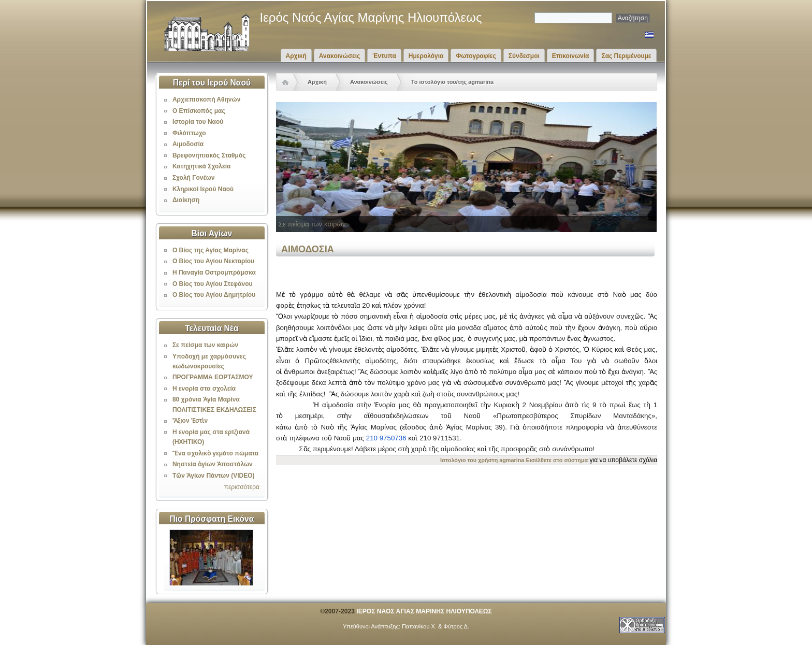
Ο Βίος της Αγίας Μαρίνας (211, 250)
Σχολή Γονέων (194, 178)
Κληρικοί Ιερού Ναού (203, 189)
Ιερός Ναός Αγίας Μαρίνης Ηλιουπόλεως (371, 17)
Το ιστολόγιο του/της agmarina (452, 82)
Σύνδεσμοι (524, 56)
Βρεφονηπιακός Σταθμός (209, 155)
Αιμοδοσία (188, 144)
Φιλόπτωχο (189, 133)
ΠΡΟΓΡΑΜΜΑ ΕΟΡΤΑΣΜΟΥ (213, 377)
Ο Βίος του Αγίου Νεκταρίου (213, 261)
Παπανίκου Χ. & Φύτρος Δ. (436, 626)
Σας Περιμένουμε (626, 56)
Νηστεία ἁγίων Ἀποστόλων (213, 464)
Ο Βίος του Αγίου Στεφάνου (213, 284)
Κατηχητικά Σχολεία (201, 166)
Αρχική (296, 56)
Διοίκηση (186, 200)
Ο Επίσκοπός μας (199, 111)
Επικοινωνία (571, 56)
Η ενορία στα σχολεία (204, 389)
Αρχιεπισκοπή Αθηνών (206, 99)
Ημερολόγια (426, 56)
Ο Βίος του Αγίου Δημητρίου (214, 295)
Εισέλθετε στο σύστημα (557, 460)
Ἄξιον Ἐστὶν (190, 421)
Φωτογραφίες (476, 56)
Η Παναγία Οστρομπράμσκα (214, 273)
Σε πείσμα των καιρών (205, 345)
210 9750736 (386, 438)
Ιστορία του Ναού (198, 122)
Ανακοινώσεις (340, 56)
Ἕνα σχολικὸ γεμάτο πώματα (215, 453)
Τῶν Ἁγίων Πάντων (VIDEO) (214, 476)
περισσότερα (242, 487)
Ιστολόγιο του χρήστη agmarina (482, 460)
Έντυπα (384, 56)
